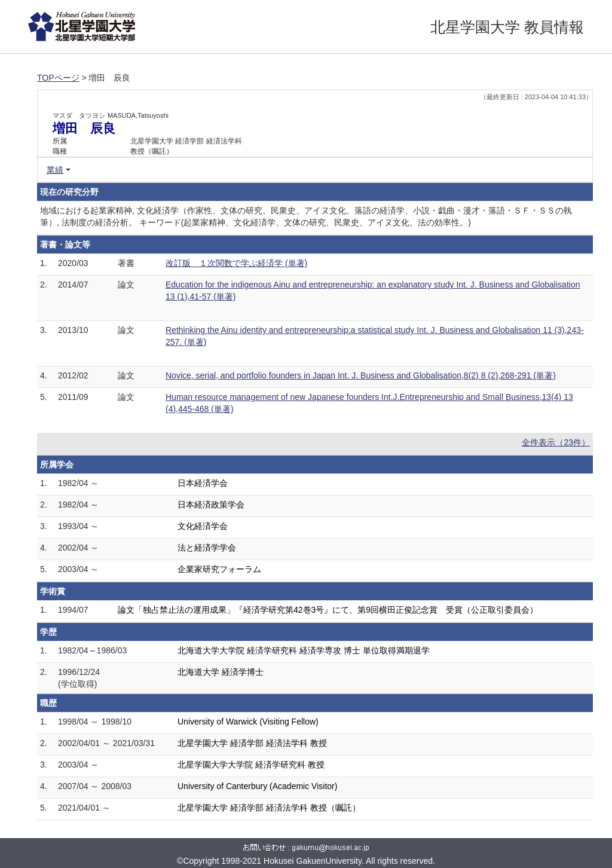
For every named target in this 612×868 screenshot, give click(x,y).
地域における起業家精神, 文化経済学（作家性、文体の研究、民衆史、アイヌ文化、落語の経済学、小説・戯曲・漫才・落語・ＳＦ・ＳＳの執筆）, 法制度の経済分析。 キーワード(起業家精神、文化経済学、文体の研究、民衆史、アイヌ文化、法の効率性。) (306, 216)
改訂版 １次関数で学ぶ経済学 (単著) (236, 263)
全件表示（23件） (556, 442)
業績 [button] (55, 170)
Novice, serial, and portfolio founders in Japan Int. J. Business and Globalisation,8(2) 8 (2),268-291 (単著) (361, 375)
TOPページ (58, 78)
